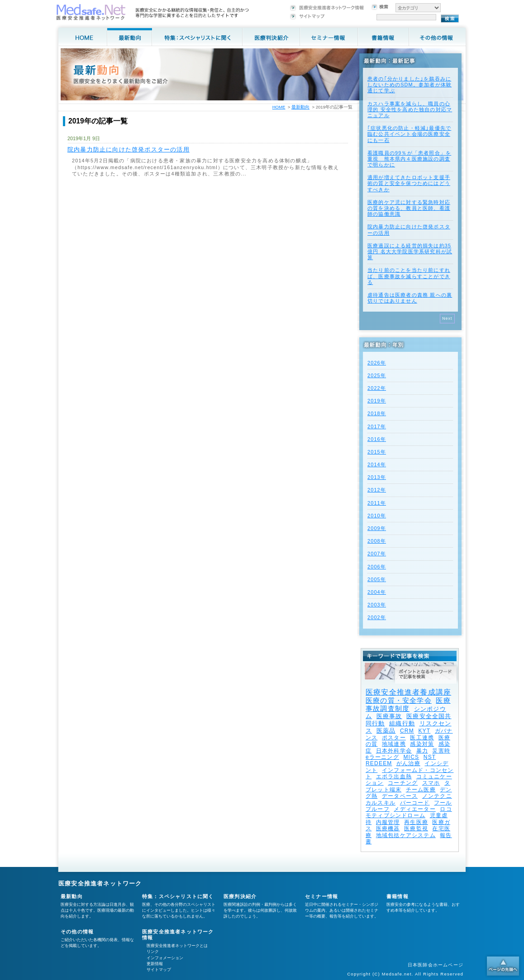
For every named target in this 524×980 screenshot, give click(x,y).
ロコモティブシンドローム (409, 812)
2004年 (377, 592)
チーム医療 (421, 790)
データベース (400, 796)
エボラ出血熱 (394, 776)
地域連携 (394, 744)
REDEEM (379, 763)
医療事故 (389, 716)
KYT (424, 731)
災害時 (441, 751)
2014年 (377, 464)
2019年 (377, 401)
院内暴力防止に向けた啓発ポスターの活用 (129, 149)
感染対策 (422, 744)
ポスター (394, 738)
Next (447, 318)
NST (430, 757)
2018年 (377, 413)
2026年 (377, 363)
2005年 (377, 579)
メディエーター (414, 809)
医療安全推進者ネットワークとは (177, 946)
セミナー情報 (322, 896)
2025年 (377, 375)
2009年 (377, 528)
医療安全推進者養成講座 (408, 692)
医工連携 (422, 738)
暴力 (422, 751)
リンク (153, 952)
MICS (411, 757)
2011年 (377, 503)
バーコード (415, 803)
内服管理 (388, 822)
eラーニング (382, 757)
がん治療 (408, 763)
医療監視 (416, 829)
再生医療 (416, 822)
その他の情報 (77, 932)
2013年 (377, 477)
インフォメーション (165, 958)
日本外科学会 (394, 751)
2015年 (377, 452)
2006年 (377, 567)
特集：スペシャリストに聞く (178, 896)
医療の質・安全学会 (399, 700)
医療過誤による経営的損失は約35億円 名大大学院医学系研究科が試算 (410, 251)
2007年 (377, 554)
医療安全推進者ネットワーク (100, 883)
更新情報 (155, 964)
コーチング (403, 783)
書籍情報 (398, 896)
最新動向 (300, 107)
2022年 (377, 388)
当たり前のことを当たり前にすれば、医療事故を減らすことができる (409, 276)
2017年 (377, 426)
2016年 (377, 439)
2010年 (377, 516)
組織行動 (402, 723)
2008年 (377, 541)
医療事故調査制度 (408, 704)
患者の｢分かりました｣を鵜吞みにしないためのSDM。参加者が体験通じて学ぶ (410, 85)
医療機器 (388, 829)
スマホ (431, 783)
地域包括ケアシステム (406, 835)
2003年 (377, 605)
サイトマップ (159, 970)
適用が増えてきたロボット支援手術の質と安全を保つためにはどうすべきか (409, 183)
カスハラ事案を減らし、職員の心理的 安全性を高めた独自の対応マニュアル (410, 109)
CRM (407, 731)
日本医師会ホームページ (436, 965)
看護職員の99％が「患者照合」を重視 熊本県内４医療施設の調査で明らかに (409, 159)
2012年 (377, 490)
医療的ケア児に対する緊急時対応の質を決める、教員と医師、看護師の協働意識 (409, 208)
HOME (279, 107)
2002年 (377, 617)
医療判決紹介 (240, 896)
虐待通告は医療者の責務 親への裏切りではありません (410, 298)
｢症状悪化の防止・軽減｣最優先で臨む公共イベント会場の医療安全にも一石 (409, 134)
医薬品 (386, 731)
